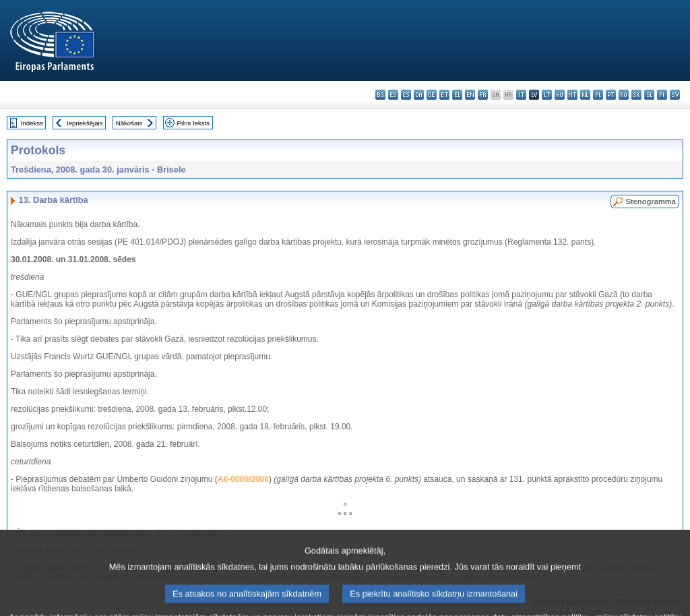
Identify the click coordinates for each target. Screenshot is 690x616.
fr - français (483, 95)
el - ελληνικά (457, 95)
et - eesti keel (444, 95)
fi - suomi (662, 95)
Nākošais (129, 123)
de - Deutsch (432, 95)
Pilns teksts (194, 123)
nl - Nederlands (585, 95)
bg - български (380, 95)
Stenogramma (651, 202)
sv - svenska (675, 95)
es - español (393, 95)
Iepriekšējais (85, 123)
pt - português (611, 95)
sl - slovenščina (649, 95)
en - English (470, 95)
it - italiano (521, 95)
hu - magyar (560, 95)
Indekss (32, 123)
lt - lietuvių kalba (547, 95)
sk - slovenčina (636, 95)
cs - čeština (406, 95)
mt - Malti (572, 95)
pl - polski (598, 95)
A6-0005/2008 (243, 479)
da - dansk (419, 95)
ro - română (624, 95)
